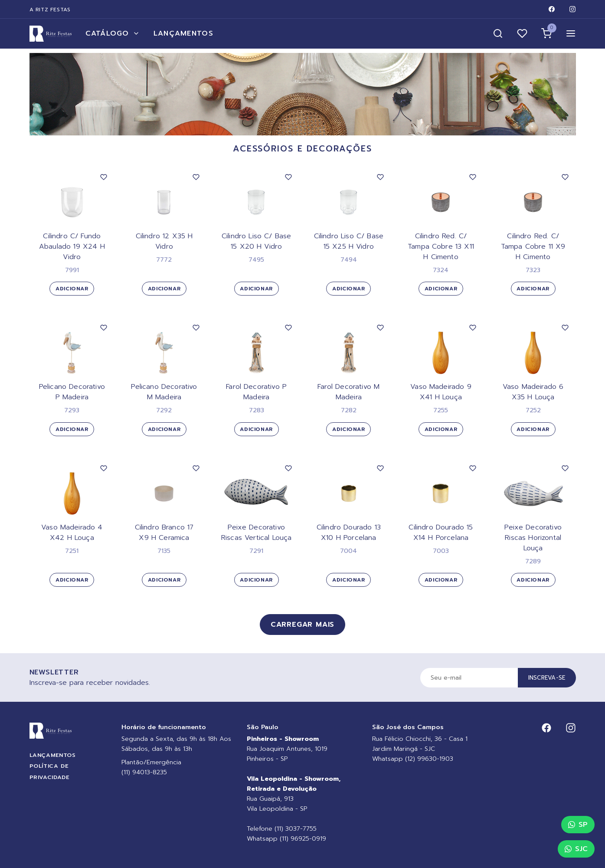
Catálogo (113, 33)
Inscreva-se (547, 678)
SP (578, 825)
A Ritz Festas (50, 10)
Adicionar (72, 289)
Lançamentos (183, 33)
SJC (576, 849)
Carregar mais (302, 625)
